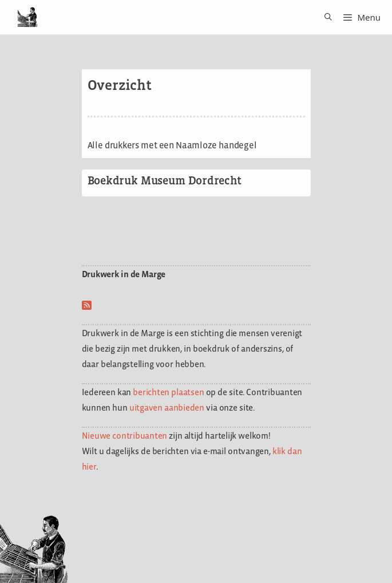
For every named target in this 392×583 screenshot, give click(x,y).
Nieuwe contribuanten (125, 436)
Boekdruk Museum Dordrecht (165, 180)
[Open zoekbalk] (324, 17)
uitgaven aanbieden (167, 407)
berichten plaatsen (168, 392)
